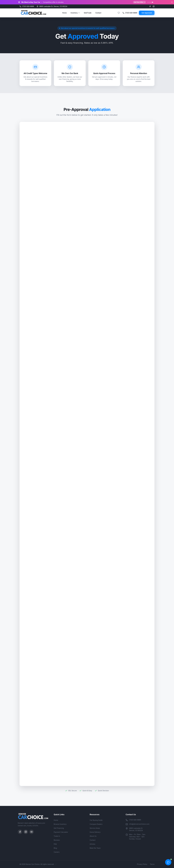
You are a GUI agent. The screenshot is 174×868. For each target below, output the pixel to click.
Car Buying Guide (96, 820)
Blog (55, 848)
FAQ (55, 844)
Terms (152, 864)
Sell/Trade (88, 13)
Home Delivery (95, 832)
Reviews (57, 840)
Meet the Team (95, 848)
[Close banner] (172, 2)
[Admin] (56, 864)
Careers (57, 852)
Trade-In (57, 836)
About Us (93, 836)
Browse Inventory (60, 824)
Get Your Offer (139, 2)
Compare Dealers (96, 824)
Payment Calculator (61, 832)
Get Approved (147, 13)
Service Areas (95, 828)
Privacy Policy (142, 864)
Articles (92, 844)
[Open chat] (168, 862)
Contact (98, 13)
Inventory (75, 13)
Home (64, 13)
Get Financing (59, 828)
